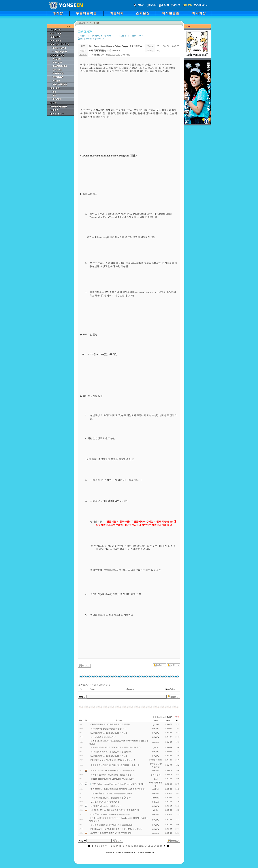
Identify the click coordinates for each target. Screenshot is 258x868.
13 (114, 846)
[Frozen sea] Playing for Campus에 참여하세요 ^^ (112, 779)
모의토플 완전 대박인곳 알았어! (105, 802)
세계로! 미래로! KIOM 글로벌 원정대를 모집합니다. (113, 770)
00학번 (156, 789)
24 (146, 846)
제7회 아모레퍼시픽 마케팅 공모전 (106, 806)
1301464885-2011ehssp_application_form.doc (110, 55)
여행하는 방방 (156, 760)
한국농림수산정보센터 (156, 765)
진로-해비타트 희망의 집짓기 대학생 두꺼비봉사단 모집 (116, 747)
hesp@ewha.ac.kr (112, 570)
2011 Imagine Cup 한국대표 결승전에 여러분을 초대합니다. (117, 829)
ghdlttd (156, 724)
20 (135, 846)
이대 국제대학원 (156, 784)
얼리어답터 (156, 774)
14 (117, 846)
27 (155, 846)
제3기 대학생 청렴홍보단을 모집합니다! (108, 728)
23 (143, 846)
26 (152, 846)
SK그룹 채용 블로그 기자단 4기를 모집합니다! (111, 833)
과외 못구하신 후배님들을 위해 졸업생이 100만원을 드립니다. (118, 789)
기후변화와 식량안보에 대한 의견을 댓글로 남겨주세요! (115, 765)
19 (132, 846)
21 (138, 846)
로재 (156, 779)
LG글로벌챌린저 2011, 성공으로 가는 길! (109, 733)
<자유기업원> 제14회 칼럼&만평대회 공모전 (110, 724)
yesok (156, 747)
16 (123, 846)
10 (105, 846)
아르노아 (156, 802)
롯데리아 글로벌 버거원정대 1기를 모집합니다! (112, 825)
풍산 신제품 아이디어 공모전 (103, 737)
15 (120, 846)
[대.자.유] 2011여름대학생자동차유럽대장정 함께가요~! (116, 810)
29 (161, 846)
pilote (156, 810)
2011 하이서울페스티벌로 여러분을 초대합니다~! (113, 760)
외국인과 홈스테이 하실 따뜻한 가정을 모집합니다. (113, 774)
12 (111, 846)
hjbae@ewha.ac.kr (112, 50)
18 (129, 846)
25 (149, 846)
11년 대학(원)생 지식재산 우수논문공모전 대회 (111, 793)
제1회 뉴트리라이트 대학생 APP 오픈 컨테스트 (111, 751)
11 (108, 846)
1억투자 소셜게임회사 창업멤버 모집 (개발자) (111, 797)
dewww (155, 728)
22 (140, 846)
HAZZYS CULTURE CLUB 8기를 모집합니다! (110, 814)
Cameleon (155, 797)
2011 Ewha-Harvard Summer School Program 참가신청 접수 (118, 784)
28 (158, 846)
